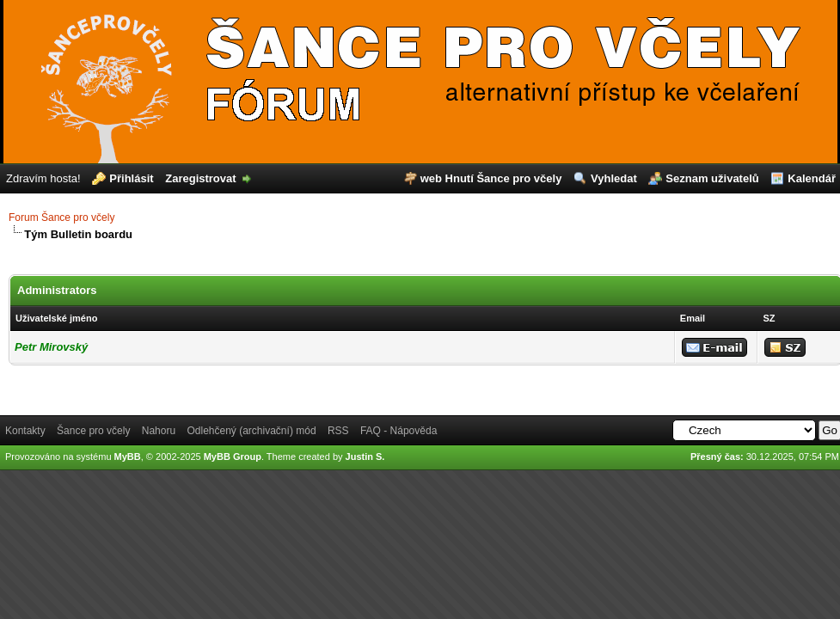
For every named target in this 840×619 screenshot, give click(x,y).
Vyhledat (614, 178)
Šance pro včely (93, 431)
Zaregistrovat (200, 178)
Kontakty (25, 431)
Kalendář (812, 178)
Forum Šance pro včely (61, 218)
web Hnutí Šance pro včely (491, 178)
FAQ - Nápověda (399, 431)
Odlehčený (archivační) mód (251, 431)
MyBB (128, 457)
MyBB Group (233, 457)
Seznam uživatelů (712, 178)
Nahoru (159, 431)
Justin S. (365, 457)
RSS (338, 431)
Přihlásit (131, 178)
